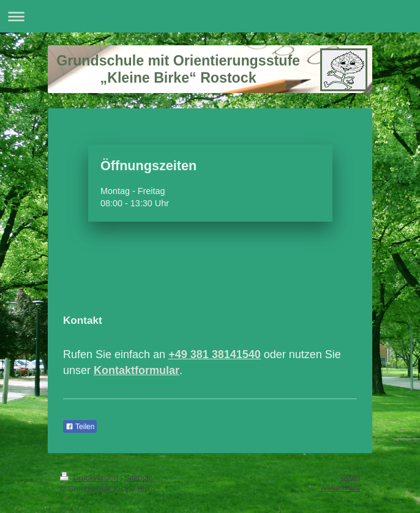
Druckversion (90, 478)
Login (351, 477)
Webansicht (340, 488)
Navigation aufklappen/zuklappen (210, 16)
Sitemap (138, 478)
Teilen (80, 427)
